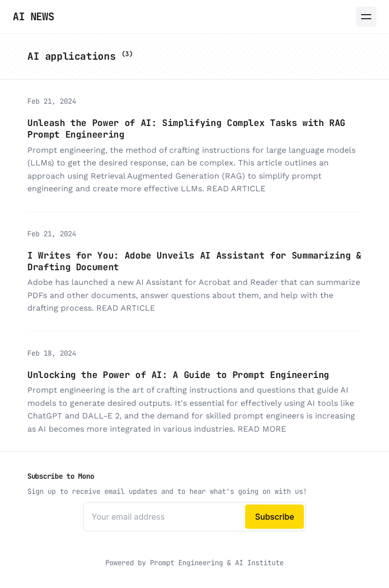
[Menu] (366, 17)
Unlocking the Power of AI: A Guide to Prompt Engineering (178, 375)
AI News (33, 16)
